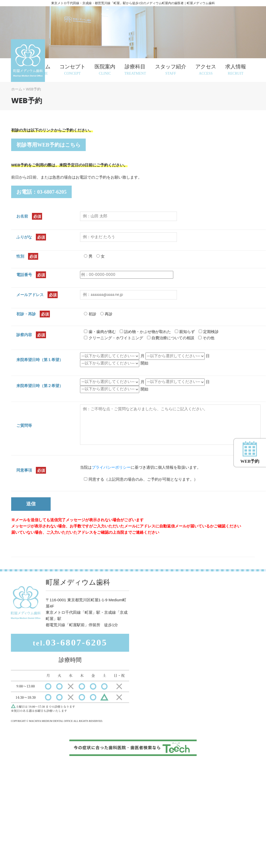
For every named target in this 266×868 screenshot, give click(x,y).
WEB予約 (249, 405)
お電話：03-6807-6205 (41, 192)
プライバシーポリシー (111, 467)
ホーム (17, 89)
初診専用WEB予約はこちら (48, 145)
